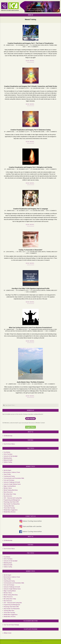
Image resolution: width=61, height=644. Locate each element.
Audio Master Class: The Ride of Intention (31, 382)
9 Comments (35, 47)
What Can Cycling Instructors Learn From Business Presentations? (30, 328)
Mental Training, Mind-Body (49, 252)
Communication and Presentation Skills (42, 329)
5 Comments (53, 169)
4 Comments (52, 331)
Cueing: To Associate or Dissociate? (30, 250)
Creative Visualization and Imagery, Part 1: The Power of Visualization (30, 43)
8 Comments (33, 292)
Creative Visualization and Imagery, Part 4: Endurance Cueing (31, 130)
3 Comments (53, 88)
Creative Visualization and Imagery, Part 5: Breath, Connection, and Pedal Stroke (31, 86)
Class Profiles (37, 290)
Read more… (30, 61)
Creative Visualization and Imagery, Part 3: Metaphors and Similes (30, 167)
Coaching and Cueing (38, 45)
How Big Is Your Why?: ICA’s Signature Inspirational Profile (31, 288)
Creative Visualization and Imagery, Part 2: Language (31, 209)
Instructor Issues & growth (19, 331)
